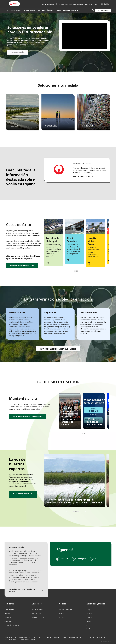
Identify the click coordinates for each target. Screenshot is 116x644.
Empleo (80, 4)
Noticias (88, 4)
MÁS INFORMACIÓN (82, 177)
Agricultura (8, 621)
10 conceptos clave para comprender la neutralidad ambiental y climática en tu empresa (74, 481)
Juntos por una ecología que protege (58, 349)
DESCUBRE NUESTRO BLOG (23, 494)
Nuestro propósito (38, 617)
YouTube (89, 629)
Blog (95, 4)
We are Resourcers (66, 610)
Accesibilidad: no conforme (25, 637)
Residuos (8, 617)
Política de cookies (11, 639)
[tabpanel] (54, 243)
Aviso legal (8, 637)
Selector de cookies (28, 639)
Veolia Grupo (36, 614)
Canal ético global (52, 637)
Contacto (62, 617)
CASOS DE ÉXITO (45, 10)
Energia (7, 614)
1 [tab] (75, 271)
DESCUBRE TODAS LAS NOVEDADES (28, 416)
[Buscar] (93, 10)
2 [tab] (77, 271)
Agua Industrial (10, 610)
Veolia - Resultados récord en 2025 (94, 411)
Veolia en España (38, 610)
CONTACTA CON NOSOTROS (22, 265)
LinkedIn (90, 621)
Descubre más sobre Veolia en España (22, 590)
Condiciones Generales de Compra (75, 637)
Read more (54, 243)
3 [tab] (78, 512)
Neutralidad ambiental (12, 625)
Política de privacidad (98, 637)
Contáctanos (105, 10)
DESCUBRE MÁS (18, 52)
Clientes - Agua (48, 4)
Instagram (90, 617)
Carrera (72, 4)
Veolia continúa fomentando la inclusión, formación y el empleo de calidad (70, 411)
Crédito (40, 637)
